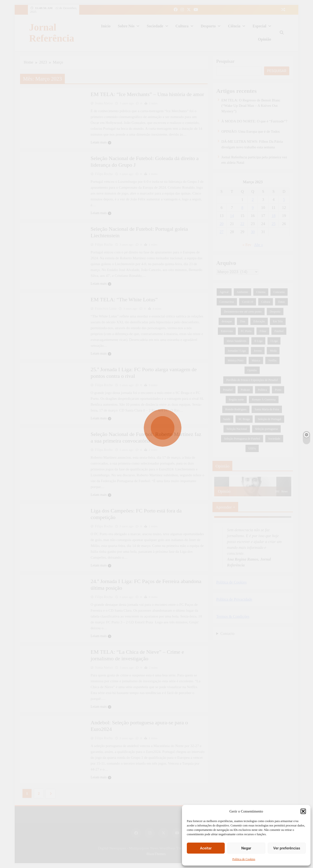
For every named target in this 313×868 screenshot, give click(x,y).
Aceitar (206, 848)
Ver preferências (287, 848)
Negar (246, 848)
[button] (303, 811)
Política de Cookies (244, 859)
